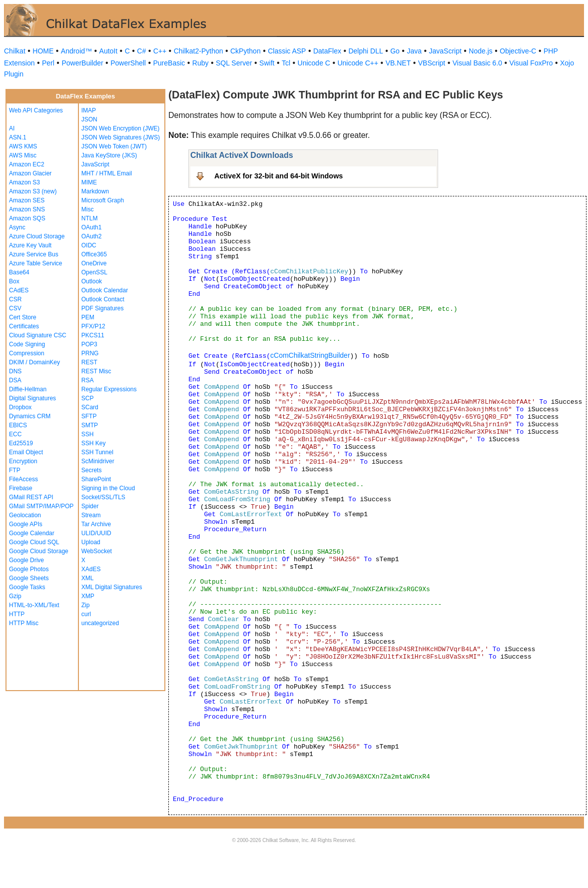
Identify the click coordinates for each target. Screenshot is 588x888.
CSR (15, 299)
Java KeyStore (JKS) (109, 155)
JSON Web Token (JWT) (114, 146)
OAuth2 (92, 236)
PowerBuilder (82, 63)
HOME (43, 51)
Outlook (92, 281)
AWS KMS (23, 146)
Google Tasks (27, 587)
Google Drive (26, 560)
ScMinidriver (98, 461)
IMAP (89, 110)
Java (414, 51)
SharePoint (96, 479)
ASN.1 (18, 137)
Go (395, 51)
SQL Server (234, 63)
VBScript (432, 63)
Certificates (24, 326)
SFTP (89, 416)
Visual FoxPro (531, 63)
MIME (89, 182)
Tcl (286, 63)
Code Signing (27, 344)
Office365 (94, 254)
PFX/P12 (93, 326)
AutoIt (109, 51)
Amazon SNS (27, 209)
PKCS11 (93, 335)
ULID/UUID (96, 533)
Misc (88, 209)
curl (86, 614)
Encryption (23, 461)
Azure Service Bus (34, 254)
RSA (88, 380)
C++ (160, 51)
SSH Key (94, 443)
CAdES (19, 290)
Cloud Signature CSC (38, 335)
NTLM (90, 218)
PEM (88, 317)
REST (89, 362)
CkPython (246, 51)
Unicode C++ (358, 63)
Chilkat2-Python (199, 51)
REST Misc (96, 371)
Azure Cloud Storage (37, 236)
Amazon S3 (24, 182)
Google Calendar (32, 533)
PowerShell (128, 63)
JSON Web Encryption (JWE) (120, 128)
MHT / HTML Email (107, 173)
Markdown (95, 191)
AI (12, 128)
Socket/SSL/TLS (103, 497)
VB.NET (398, 63)
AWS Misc (23, 155)
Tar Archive (96, 524)
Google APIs (26, 524)
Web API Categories (36, 110)
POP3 (89, 344)
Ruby (201, 63)
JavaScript (445, 51)
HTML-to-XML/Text (34, 605)
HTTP (17, 614)
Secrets (92, 470)
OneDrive (94, 263)
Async (17, 227)
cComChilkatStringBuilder (310, 355)
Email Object (26, 452)
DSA (15, 380)
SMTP (90, 425)
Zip (86, 605)
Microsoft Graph (103, 200)
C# (141, 51)
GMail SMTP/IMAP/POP (41, 506)
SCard (90, 407)
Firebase (21, 488)
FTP (15, 470)
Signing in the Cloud (108, 488)
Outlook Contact (103, 299)
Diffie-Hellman (28, 389)
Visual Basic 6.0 (477, 63)
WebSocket (97, 551)
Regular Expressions (109, 389)
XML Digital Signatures (112, 587)
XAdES (91, 569)
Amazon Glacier (30, 173)
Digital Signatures (32, 398)
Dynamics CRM (30, 416)
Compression (27, 353)
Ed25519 (21, 443)
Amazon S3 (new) (33, 191)
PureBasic (169, 63)
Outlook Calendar (105, 290)
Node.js (480, 51)
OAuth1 (92, 227)
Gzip (15, 596)
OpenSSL (94, 272)
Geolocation (25, 515)
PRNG (90, 353)
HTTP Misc (24, 623)
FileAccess (23, 479)
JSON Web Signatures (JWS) (121, 137)
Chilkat (15, 51)
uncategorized (100, 623)
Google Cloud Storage (39, 551)
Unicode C (314, 63)
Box (14, 281)
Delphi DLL (365, 51)
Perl (48, 63)
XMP (88, 596)
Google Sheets (29, 578)
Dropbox (20, 407)
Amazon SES (27, 200)
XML (88, 578)
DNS (15, 371)
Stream (91, 515)
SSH (88, 434)
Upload (91, 542)
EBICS (18, 425)
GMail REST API (31, 497)
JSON (89, 119)
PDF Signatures (103, 308)
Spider (90, 506)
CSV (15, 308)
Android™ (76, 51)
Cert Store (23, 317)
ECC (15, 434)
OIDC (89, 245)
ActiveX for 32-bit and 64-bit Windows (279, 176)
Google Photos (29, 569)
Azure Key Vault (30, 245)
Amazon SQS (27, 218)
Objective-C (518, 51)
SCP (88, 398)
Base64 (19, 272)
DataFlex (327, 51)
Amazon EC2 (27, 164)
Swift (267, 63)
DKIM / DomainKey (34, 362)
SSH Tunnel (97, 452)
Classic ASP (287, 51)
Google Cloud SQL (34, 542)
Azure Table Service (36, 263)
